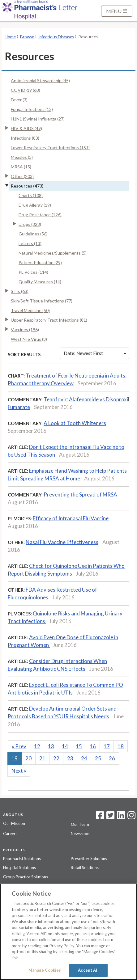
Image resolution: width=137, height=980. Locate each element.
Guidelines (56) (33, 234)
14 (65, 746)
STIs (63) (20, 291)
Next (19, 771)
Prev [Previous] (19, 746)
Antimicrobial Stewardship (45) (40, 80)
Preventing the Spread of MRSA (80, 494)
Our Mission (14, 823)
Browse (27, 37)
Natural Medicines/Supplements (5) (53, 253)
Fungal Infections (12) (32, 109)
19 (15, 758)
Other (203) (22, 176)
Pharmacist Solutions (22, 859)
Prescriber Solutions (89, 859)
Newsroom (81, 834)
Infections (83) (25, 138)
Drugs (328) (30, 224)
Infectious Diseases (56, 37)
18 (121, 746)
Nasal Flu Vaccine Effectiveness (62, 542)
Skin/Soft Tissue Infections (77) (42, 301)
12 (37, 746)
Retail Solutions (85, 868)
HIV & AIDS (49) (26, 128)
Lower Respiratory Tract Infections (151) (50, 148)
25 (98, 758)
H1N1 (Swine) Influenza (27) (38, 119)
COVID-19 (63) (26, 90)
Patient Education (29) (40, 262)
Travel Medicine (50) (30, 310)
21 (42, 758)
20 (28, 758)
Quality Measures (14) (40, 282)
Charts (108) (31, 195)
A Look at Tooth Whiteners (75, 423)
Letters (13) (30, 243)
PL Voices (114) (33, 272)
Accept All (88, 970)
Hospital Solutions (19, 868)
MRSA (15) (21, 167)
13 (51, 746)
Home (10, 37)
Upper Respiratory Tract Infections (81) (49, 320)
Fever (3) (19, 100)
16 (93, 746)
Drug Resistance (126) (40, 215)
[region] (68, 932)
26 (112, 758)
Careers (10, 834)
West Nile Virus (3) (29, 339)
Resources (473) (27, 186)
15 (79, 746)
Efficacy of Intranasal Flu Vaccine (71, 518)
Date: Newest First (95, 353)
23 (70, 758)
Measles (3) (22, 157)
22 (56, 758)
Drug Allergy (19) (35, 205)
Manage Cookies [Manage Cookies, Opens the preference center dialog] (45, 970)
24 (84, 758)
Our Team (80, 824)
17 (107, 746)
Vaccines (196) (25, 329)
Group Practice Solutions (26, 877)
